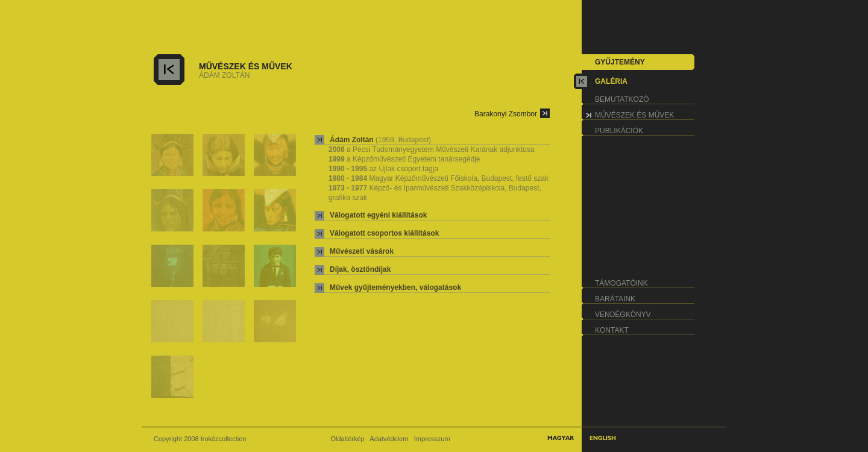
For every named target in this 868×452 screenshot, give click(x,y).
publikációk (619, 131)
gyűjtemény (620, 62)
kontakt (612, 330)
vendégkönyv (623, 315)
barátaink (615, 299)
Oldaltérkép (347, 439)
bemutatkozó (622, 99)
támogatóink (621, 283)
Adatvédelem (389, 439)
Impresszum (432, 439)
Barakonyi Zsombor (506, 114)
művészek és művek (634, 115)
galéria (611, 81)
